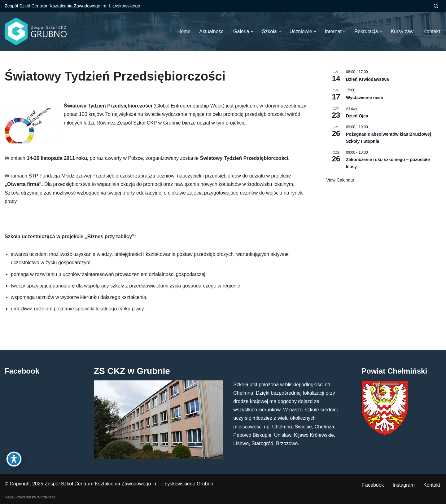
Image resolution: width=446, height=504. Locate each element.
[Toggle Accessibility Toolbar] (14, 459)
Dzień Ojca (357, 116)
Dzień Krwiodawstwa (367, 79)
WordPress (46, 497)
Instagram (404, 485)
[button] (252, 32)
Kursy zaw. (402, 31)
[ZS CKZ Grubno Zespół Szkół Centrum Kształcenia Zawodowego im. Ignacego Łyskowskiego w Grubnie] (36, 31)
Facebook (373, 485)
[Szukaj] (436, 6)
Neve (9, 497)
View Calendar (340, 180)
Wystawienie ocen (365, 98)
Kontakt (432, 485)
